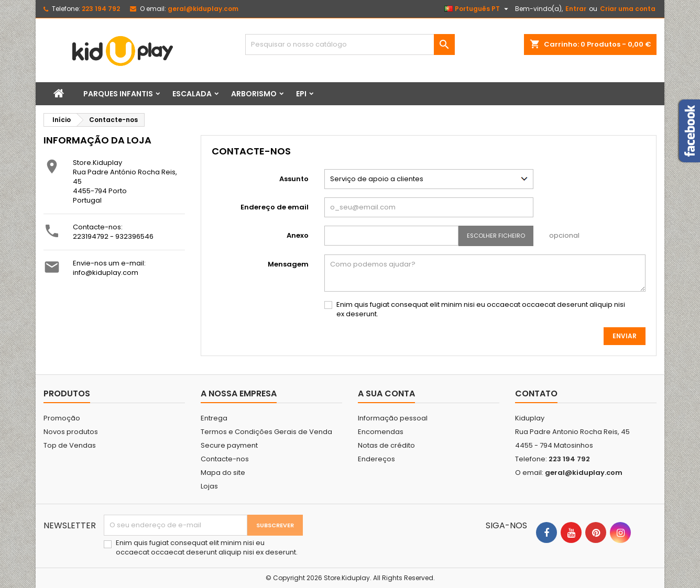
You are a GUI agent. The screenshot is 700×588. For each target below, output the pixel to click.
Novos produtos (71, 432)
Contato (536, 393)
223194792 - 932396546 (113, 236)
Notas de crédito (386, 445)
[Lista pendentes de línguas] (478, 9)
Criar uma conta (628, 9)
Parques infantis (118, 94)
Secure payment (229, 445)
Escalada (192, 94)
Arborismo (254, 94)
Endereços (376, 459)
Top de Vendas (70, 445)
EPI (301, 94)
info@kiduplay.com (106, 273)
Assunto (294, 179)
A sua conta (386, 393)
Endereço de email (275, 207)
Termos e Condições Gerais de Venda (266, 432)
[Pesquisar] (350, 45)
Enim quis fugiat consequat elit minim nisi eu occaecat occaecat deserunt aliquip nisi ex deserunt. (481, 309)
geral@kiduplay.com (203, 9)
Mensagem (288, 264)
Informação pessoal (393, 418)
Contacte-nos (225, 459)
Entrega (214, 418)
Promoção (62, 418)
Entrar (576, 9)
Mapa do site (223, 473)
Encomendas (381, 432)
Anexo (298, 235)
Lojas (209, 486)
